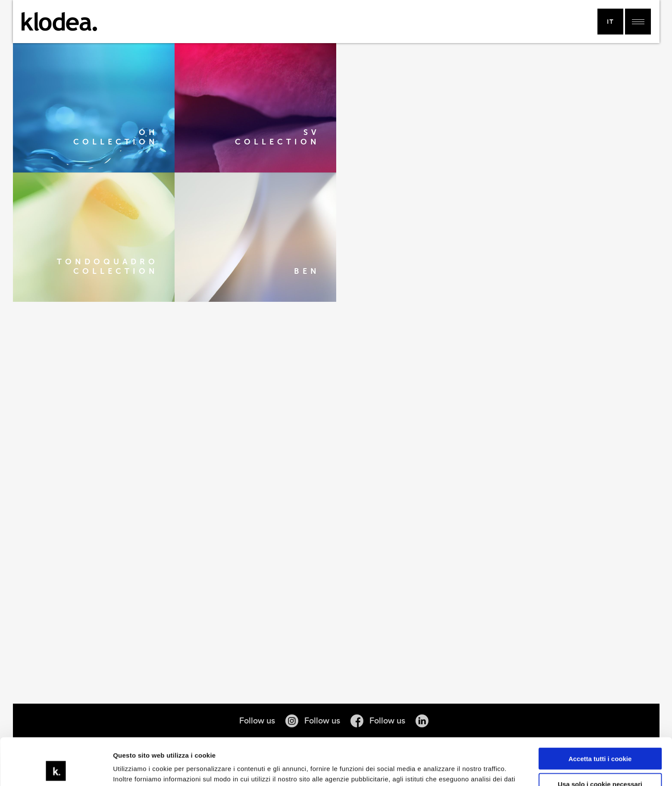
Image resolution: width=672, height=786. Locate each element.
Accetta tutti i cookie (600, 715)
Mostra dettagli (136, 769)
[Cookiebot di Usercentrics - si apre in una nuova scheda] (56, 769)
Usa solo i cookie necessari (600, 740)
